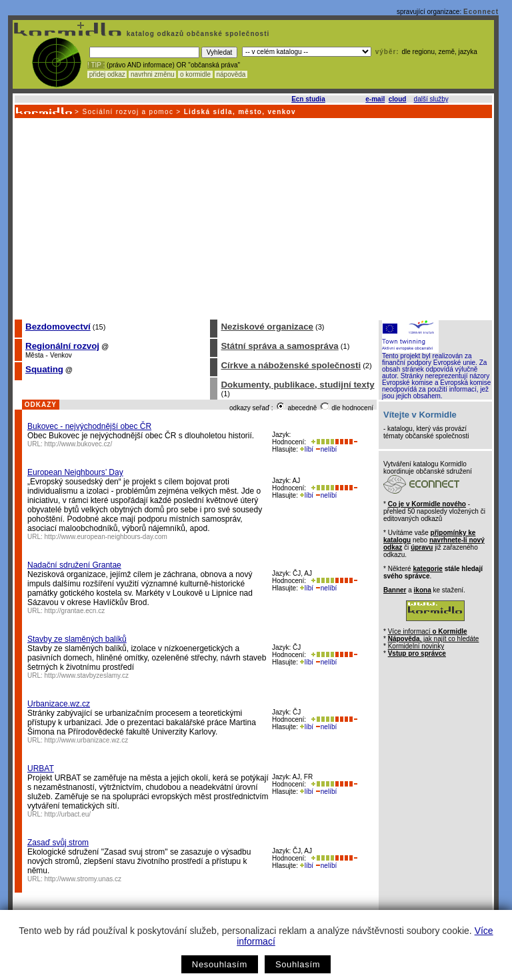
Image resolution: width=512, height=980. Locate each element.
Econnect (481, 12)
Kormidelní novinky (416, 646)
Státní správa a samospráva (279, 346)
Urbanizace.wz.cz (59, 704)
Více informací (428, 631)
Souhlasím (298, 964)
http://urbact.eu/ (68, 814)
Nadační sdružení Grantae (74, 565)
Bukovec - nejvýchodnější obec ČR (89, 426)
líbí (307, 449)
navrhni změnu (152, 74)
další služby (431, 99)
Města (34, 355)
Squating (44, 369)
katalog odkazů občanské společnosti (197, 34)
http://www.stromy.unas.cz (83, 879)
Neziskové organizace (267, 327)
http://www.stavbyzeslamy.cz (87, 675)
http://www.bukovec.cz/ (79, 444)
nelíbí (326, 449)
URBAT (41, 769)
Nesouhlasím (220, 964)
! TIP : (96, 65)
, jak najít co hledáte (434, 639)
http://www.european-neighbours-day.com (106, 537)
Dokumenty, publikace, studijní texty (297, 385)
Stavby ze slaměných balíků (77, 639)
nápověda (231, 74)
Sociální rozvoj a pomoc (128, 112)
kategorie (427, 569)
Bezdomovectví (58, 327)
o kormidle (195, 74)
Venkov (61, 355)
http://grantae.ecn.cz (75, 611)
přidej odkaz (107, 74)
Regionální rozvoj (62, 346)
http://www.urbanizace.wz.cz (87, 740)
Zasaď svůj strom (58, 843)
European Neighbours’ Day (75, 472)
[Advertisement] (252, 218)
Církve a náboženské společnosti (291, 365)
